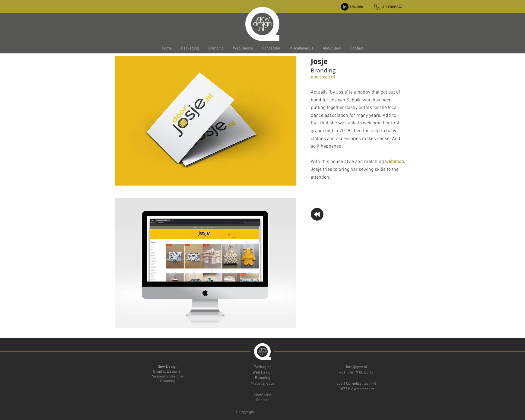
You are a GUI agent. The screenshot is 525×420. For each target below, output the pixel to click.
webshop (395, 162)
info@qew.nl (356, 367)
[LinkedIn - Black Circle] (345, 7)
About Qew (263, 395)
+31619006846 (391, 7)
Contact (262, 400)
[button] (190, 49)
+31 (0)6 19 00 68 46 (356, 373)
